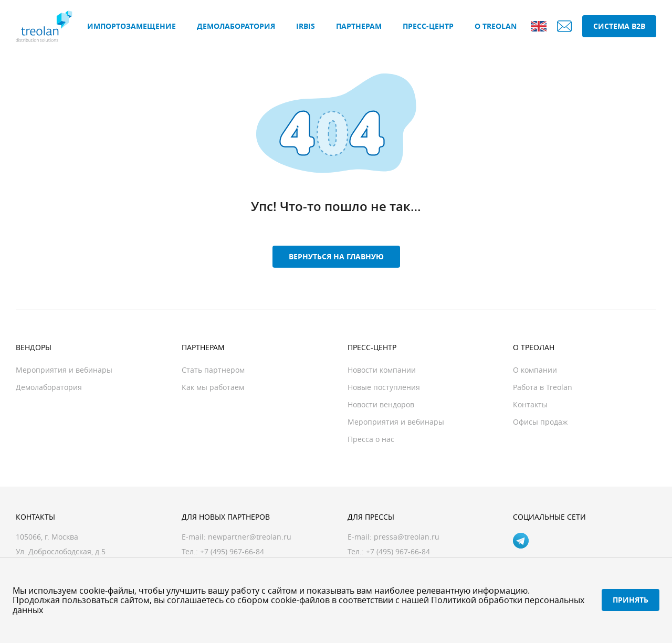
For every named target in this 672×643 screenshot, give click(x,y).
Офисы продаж (540, 422)
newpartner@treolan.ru (250, 537)
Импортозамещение (132, 26)
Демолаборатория (236, 26)
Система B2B (619, 26)
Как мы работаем (213, 387)
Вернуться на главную (336, 256)
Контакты (530, 404)
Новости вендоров (381, 404)
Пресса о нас (371, 439)
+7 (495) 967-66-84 (398, 551)
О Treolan (496, 26)
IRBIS (306, 26)
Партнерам (359, 26)
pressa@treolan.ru (407, 537)
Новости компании (382, 370)
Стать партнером (213, 370)
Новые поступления (384, 387)
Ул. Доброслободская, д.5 (61, 551)
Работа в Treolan (543, 387)
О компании (535, 370)
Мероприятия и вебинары (64, 370)
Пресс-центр (428, 26)
